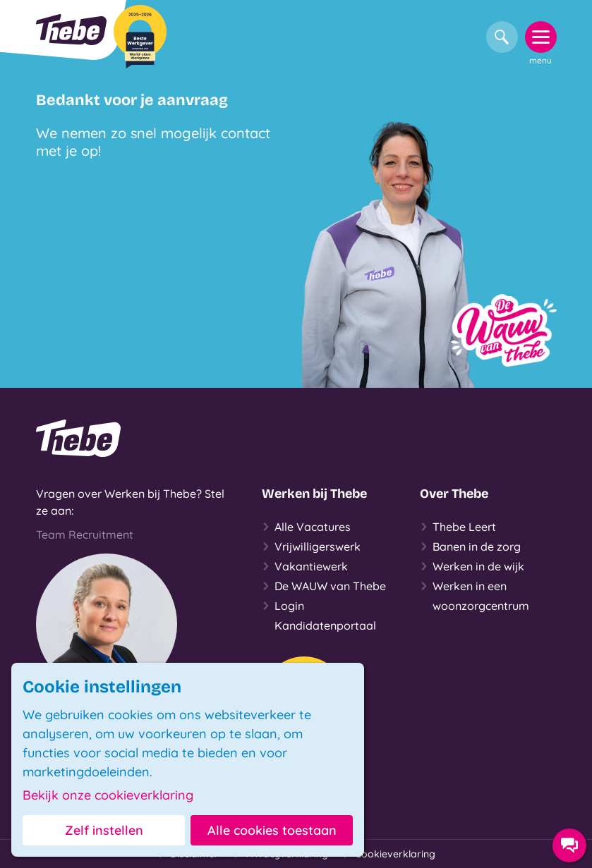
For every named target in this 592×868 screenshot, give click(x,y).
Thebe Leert (458, 527)
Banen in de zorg (470, 546)
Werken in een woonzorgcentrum (475, 594)
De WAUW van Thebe (324, 586)
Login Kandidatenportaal (319, 614)
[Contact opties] (569, 845)
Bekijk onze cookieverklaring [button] (108, 795)
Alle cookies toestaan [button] (272, 830)
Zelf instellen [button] (104, 830)
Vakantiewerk (305, 566)
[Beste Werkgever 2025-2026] (140, 37)
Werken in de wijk (472, 566)
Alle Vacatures (306, 527)
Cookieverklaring (389, 854)
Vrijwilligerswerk (311, 546)
